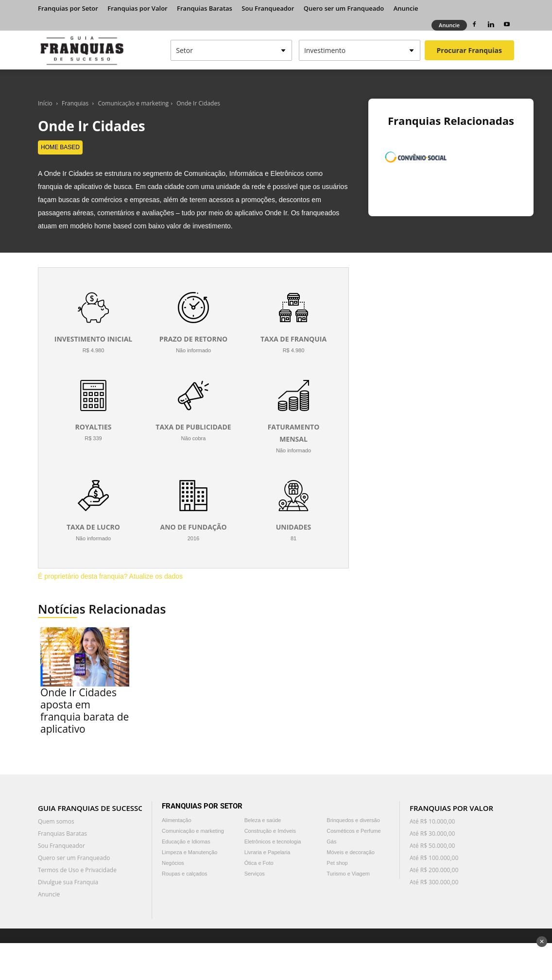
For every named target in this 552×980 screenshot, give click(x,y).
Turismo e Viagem (348, 874)
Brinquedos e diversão (353, 820)
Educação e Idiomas (186, 842)
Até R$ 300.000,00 (434, 882)
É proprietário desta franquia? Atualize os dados (110, 576)
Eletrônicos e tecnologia (273, 842)
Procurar (469, 50)
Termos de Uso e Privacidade (77, 870)
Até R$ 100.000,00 (434, 858)
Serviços (255, 874)
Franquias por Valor (137, 8)
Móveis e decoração (350, 852)
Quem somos (56, 821)
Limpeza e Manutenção (190, 852)
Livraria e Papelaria (267, 852)
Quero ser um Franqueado (344, 8)
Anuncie (406, 8)
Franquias (75, 103)
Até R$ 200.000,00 (434, 870)
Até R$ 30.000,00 (432, 834)
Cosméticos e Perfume (354, 831)
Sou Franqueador (268, 8)
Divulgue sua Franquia (68, 882)
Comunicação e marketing (134, 103)
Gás (331, 842)
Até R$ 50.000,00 (432, 846)
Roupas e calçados (185, 874)
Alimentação (177, 820)
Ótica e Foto (259, 863)
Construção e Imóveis (270, 831)
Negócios (173, 863)
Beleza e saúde (263, 820)
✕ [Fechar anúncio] (542, 942)
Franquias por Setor (68, 8)
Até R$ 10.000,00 (432, 821)
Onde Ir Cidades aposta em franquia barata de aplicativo (85, 711)
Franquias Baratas (205, 8)
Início (45, 103)
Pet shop (337, 863)
